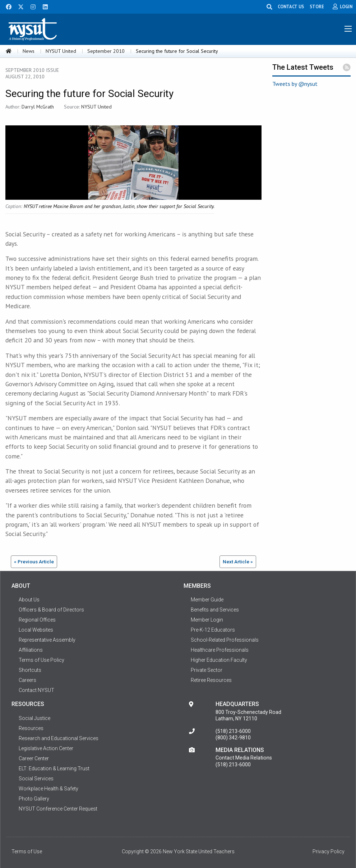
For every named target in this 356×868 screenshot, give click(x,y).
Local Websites (36, 630)
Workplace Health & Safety (48, 789)
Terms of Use (27, 851)
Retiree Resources (211, 680)
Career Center (34, 758)
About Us (29, 600)
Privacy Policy (329, 851)
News (29, 51)
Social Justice (34, 718)
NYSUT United (61, 51)
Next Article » (238, 562)
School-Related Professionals (225, 640)
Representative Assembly (47, 640)
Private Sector (207, 670)
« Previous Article (34, 562)
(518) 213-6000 (233, 731)
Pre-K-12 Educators (213, 630)
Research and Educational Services (59, 738)
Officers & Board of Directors (51, 610)
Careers (27, 680)
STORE (317, 6)
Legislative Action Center (46, 748)
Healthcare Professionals (220, 650)
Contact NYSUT (36, 690)
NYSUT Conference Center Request (58, 809)
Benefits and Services (215, 610)
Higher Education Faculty (219, 660)
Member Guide (207, 600)
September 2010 (106, 51)
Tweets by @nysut (295, 84)
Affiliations (31, 650)
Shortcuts (30, 670)
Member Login (207, 620)
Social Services (36, 779)
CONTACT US (291, 6)
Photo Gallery (34, 799)
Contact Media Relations (244, 758)
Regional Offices (37, 620)
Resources (31, 728)
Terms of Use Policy (41, 660)
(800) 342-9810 (233, 738)
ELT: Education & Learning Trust (54, 768)
